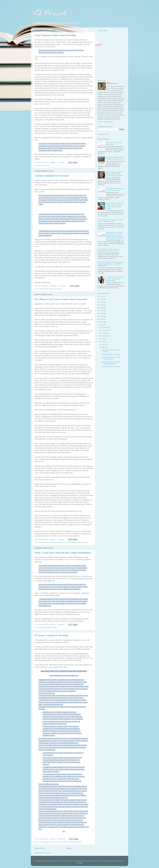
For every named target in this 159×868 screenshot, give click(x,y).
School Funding (44, 165)
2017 (102, 311)
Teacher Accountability (75, 842)
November (105, 330)
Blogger (80, 863)
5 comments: (61, 162)
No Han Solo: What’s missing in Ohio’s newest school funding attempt (115, 279)
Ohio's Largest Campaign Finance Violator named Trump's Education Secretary (115, 174)
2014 (102, 319)
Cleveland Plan (44, 289)
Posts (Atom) (46, 853)
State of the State (82, 542)
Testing (54, 628)
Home (69, 848)
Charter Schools (44, 842)
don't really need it (68, 560)
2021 (102, 299)
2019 (102, 305)
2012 (102, 325)
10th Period (49, 14)
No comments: (62, 286)
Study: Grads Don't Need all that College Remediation (63, 553)
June (103, 342)
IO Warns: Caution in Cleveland (51, 635)
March (104, 347)
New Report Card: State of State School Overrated (61, 299)
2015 (102, 316)
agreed (87, 180)
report (84, 640)
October (104, 333)
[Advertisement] (110, 64)
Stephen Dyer (113, 83)
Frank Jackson (63, 842)
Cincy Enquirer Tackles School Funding (55, 35)
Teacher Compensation (55, 289)
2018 (102, 308)
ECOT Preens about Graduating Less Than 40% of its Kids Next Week (110, 221)
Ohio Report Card (62, 542)
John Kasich (52, 542)
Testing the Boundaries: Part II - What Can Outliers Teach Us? (115, 158)
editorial (53, 42)
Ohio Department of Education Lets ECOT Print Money (115, 189)
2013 (102, 322)
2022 (102, 296)
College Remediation (45, 628)
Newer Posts (39, 848)
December (105, 327)
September (105, 336)
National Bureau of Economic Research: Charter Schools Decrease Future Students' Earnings (115, 206)
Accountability (43, 542)
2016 (102, 313)
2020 (102, 302)
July (103, 339)
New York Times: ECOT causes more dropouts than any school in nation (109, 250)
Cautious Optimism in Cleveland (51, 176)
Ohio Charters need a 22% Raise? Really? (114, 143)
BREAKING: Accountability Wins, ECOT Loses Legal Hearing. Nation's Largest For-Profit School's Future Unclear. (115, 235)
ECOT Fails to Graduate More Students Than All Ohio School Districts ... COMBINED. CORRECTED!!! (111, 264)
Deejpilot (115, 861)
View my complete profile (105, 122)
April (104, 344)
